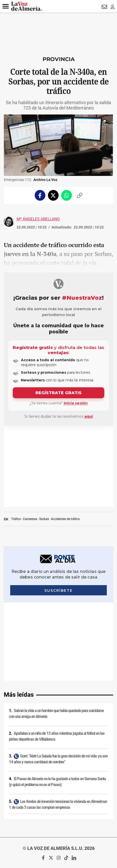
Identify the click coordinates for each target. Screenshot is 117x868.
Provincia (59, 59)
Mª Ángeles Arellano (38, 219)
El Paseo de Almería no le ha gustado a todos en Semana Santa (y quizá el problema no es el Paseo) (57, 622)
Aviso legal (59, 741)
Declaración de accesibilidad (58, 807)
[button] (6, 6)
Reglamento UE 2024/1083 (59, 787)
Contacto (59, 774)
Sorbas (44, 438)
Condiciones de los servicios (59, 761)
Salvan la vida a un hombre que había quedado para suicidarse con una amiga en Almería (56, 554)
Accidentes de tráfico (65, 438)
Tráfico (16, 438)
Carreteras (30, 438)
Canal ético (59, 794)
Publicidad (59, 781)
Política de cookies (59, 754)
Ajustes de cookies (58, 801)
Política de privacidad (59, 748)
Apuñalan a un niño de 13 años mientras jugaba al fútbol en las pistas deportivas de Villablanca (57, 577)
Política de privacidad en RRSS (59, 767)
